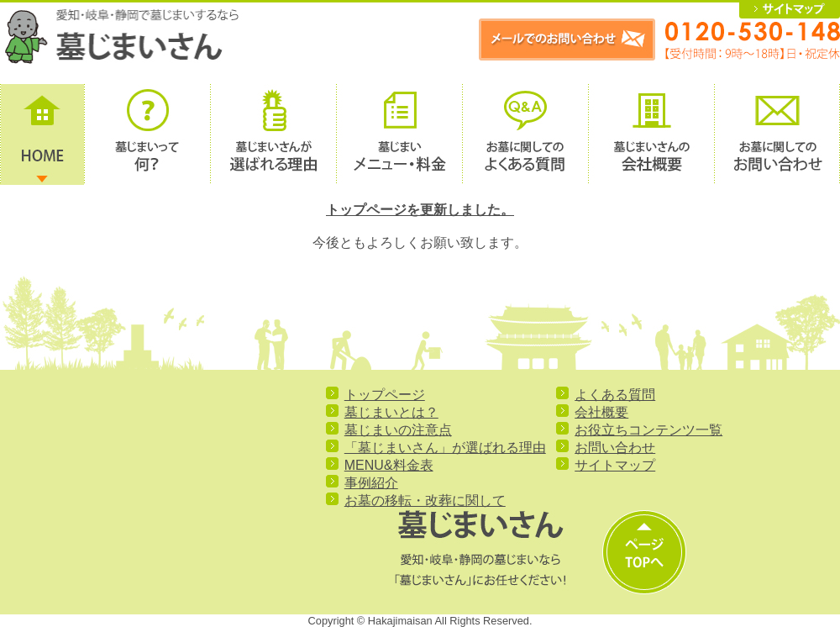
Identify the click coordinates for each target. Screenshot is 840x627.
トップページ (385, 395)
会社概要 (601, 412)
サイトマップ (615, 465)
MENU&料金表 (389, 465)
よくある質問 (615, 395)
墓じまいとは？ (391, 412)
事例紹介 (371, 483)
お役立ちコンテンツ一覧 (648, 430)
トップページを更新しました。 (420, 210)
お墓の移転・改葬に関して (425, 501)
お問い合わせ (615, 448)
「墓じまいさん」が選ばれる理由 (445, 448)
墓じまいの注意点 (398, 430)
